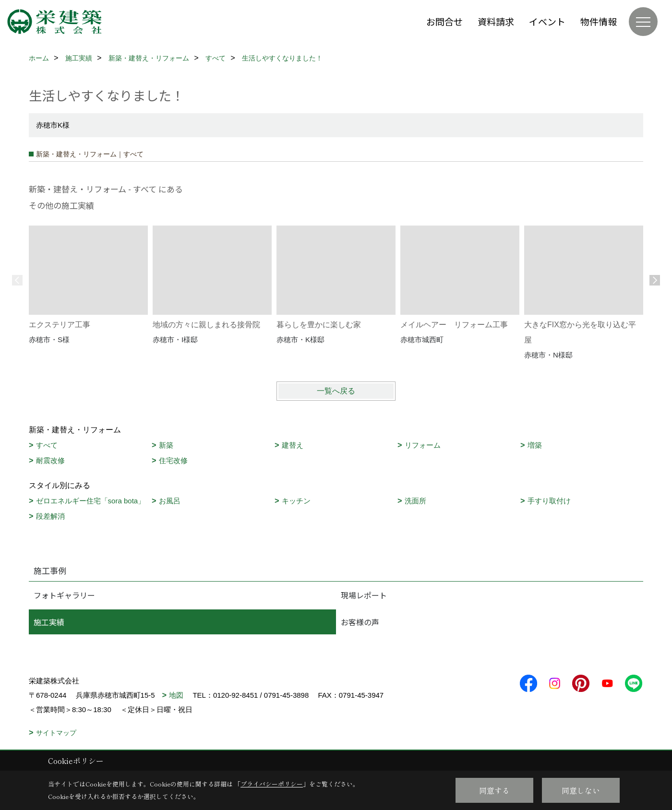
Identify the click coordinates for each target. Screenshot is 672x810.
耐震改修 (50, 460)
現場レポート (364, 595)
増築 (535, 445)
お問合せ (444, 21)
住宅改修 (173, 460)
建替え (293, 445)
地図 (176, 695)
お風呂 (170, 501)
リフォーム (423, 445)
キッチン (296, 501)
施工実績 (49, 622)
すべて (47, 445)
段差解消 (50, 516)
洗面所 (415, 501)
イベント (547, 21)
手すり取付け (549, 501)
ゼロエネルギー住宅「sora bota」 (91, 501)
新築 (166, 445)
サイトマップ (56, 733)
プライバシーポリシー (272, 784)
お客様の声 (360, 622)
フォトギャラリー (64, 595)
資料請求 (496, 21)
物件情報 (599, 21)
